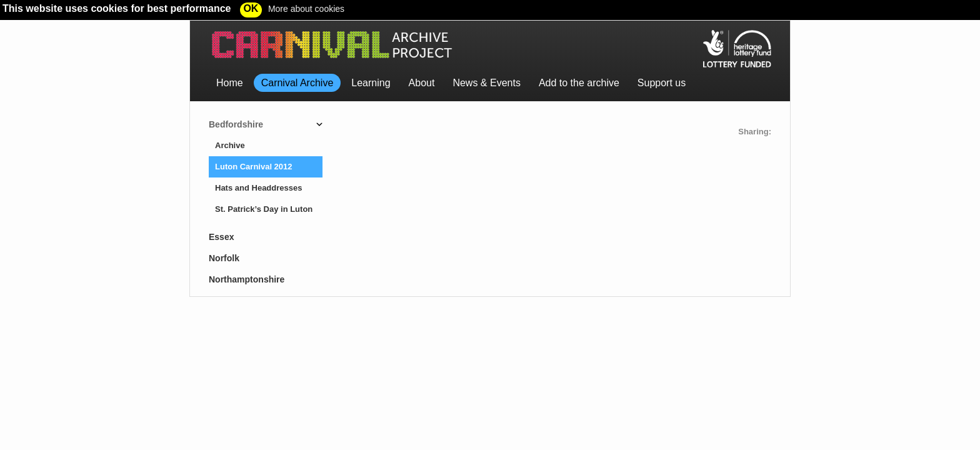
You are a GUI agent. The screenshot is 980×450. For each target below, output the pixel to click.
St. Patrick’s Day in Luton (264, 209)
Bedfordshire (236, 124)
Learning (371, 83)
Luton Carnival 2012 (254, 167)
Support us (662, 83)
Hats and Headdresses (258, 188)
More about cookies (306, 9)
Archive (230, 145)
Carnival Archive (297, 83)
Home (230, 83)
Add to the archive (579, 83)
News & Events (486, 83)
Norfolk (224, 258)
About (422, 83)
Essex (221, 237)
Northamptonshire (247, 279)
